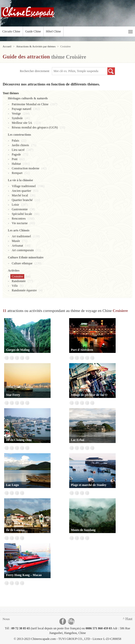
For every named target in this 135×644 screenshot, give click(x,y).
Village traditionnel (24, 186)
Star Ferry (13, 395)
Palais (15, 141)
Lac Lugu (12, 485)
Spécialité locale (22, 214)
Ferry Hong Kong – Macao (24, 575)
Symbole (17, 118)
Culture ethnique (22, 263)
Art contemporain (23, 250)
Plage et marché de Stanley (89, 485)
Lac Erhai (78, 440)
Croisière (17, 276)
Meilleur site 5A (22, 123)
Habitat (16, 164)
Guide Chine (33, 31)
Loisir (15, 205)
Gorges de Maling (18, 350)
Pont (14, 159)
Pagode (16, 154)
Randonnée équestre (24, 290)
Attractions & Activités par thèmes (36, 46)
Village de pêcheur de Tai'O (89, 395)
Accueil (7, 46)
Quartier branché (22, 200)
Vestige (16, 114)
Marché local (20, 195)
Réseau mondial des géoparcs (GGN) (35, 127)
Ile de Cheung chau (19, 440)
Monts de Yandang (83, 530)
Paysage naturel (21, 109)
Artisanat (17, 246)
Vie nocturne (20, 223)
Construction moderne (25, 168)
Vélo (15, 286)
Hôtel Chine (53, 31)
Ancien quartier (21, 191)
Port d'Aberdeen (82, 350)
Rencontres (19, 219)
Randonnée (19, 281)
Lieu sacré (18, 150)
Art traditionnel (21, 236)
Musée (16, 241)
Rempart (17, 173)
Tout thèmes (11, 93)
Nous (6, 619)
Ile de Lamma (15, 530)
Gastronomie (20, 209)
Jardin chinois (20, 145)
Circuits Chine (11, 31)
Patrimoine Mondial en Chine (30, 104)
